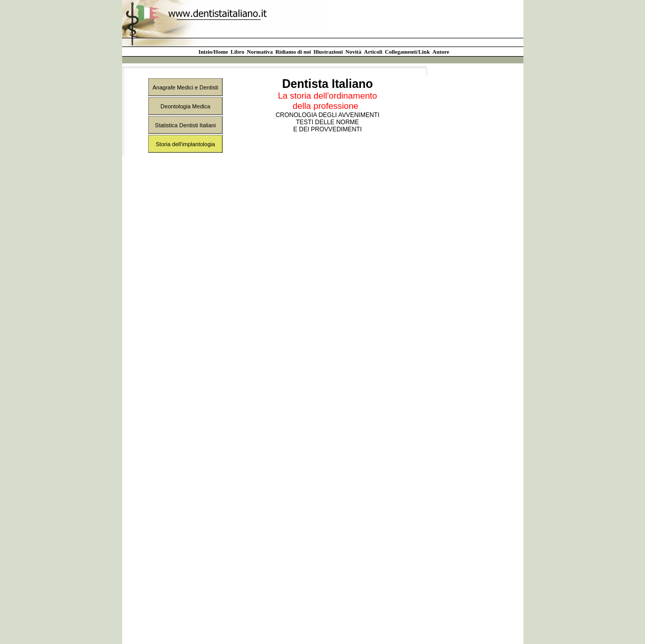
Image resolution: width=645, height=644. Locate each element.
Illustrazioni (328, 52)
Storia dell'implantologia (186, 144)
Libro (237, 52)
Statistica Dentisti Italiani (185, 125)
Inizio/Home (213, 52)
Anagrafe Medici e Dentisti (186, 87)
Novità (353, 52)
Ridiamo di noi (293, 52)
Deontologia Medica (185, 106)
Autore (441, 52)
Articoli (373, 52)
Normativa (260, 52)
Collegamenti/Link (407, 52)
